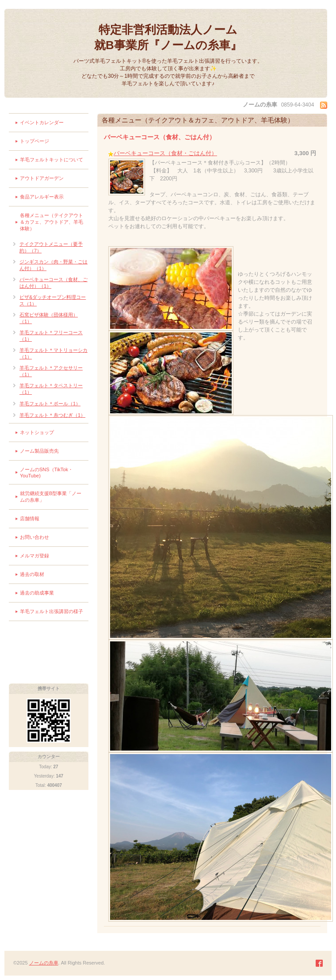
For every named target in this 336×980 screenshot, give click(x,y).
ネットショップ (37, 432)
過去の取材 (32, 574)
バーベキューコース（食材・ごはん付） (165, 153)
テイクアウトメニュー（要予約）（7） (51, 247)
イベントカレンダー (42, 122)
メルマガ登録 (34, 556)
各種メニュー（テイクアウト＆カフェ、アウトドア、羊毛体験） (52, 222)
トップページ (34, 141)
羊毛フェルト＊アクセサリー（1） (51, 371)
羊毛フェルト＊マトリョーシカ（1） (53, 353)
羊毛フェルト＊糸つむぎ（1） (52, 415)
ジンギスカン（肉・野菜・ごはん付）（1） (53, 265)
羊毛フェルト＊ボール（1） (50, 404)
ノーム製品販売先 (39, 451)
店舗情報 (30, 519)
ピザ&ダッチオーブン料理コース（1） (53, 300)
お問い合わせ (34, 537)
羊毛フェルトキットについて (52, 160)
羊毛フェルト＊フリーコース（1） (51, 336)
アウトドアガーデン (42, 178)
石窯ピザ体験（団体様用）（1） (49, 318)
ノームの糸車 (44, 963)
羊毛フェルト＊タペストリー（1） (51, 389)
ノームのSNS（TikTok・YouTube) (46, 473)
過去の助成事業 (37, 593)
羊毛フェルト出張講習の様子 (52, 611)
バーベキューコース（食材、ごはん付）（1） (53, 283)
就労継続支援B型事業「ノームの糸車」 (51, 497)
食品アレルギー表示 (42, 197)
